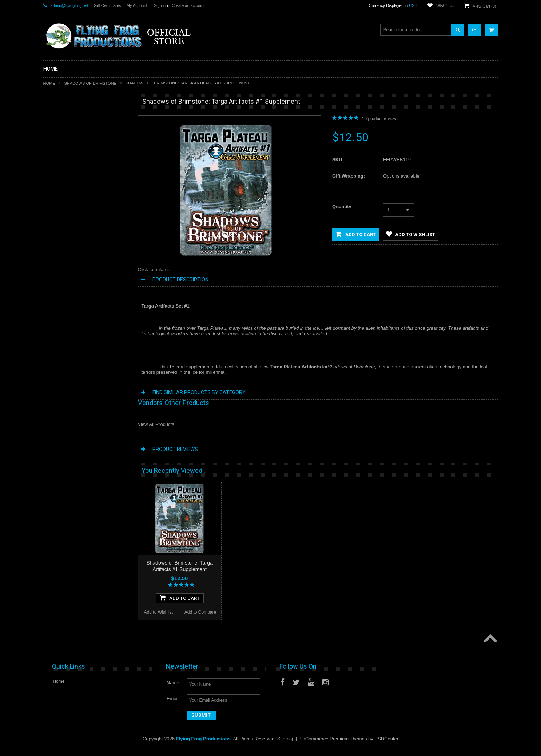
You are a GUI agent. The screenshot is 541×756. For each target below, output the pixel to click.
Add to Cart (356, 234)
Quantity (342, 207)
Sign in (160, 5)
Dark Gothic (59, 205)
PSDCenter (386, 746)
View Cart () (485, 6)
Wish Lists (445, 6)
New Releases (62, 118)
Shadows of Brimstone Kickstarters (81, 143)
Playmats (57, 254)
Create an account (188, 5)
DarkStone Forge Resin (70, 155)
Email (173, 706)
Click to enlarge (154, 270)
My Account (137, 5)
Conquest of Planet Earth (72, 192)
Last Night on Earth (66, 217)
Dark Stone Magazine (69, 266)
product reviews (380, 119)
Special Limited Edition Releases (79, 131)
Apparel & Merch (64, 291)
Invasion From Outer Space (74, 242)
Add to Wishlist (64, 469)
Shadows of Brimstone (90, 83)
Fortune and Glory (65, 229)
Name (173, 690)
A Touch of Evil (62, 180)
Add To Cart (85, 454)
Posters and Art (63, 303)
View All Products (156, 424)
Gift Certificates (108, 5)
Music (53, 279)
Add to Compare (106, 469)
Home (49, 83)
